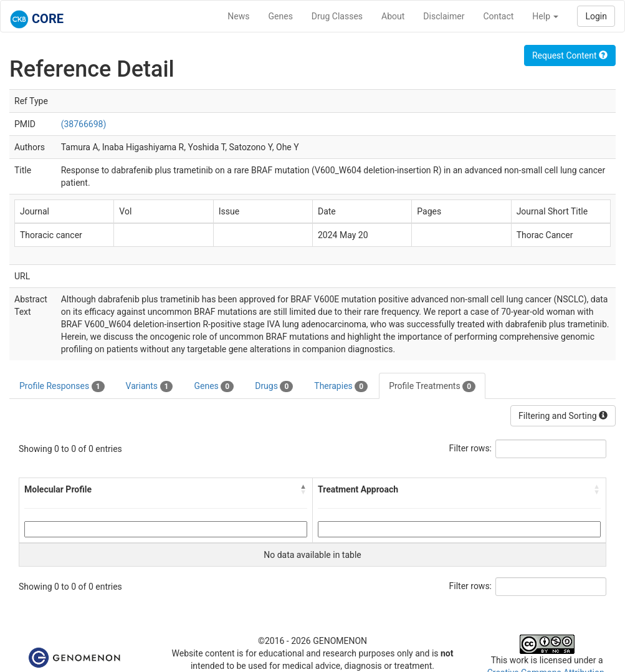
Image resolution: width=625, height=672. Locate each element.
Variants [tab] (150, 386)
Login (596, 16)
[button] (303, 489)
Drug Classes (337, 16)
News (238, 16)
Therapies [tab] (341, 386)
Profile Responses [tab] (62, 386)
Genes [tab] (214, 386)
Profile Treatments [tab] (432, 386)
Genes (281, 16)
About (393, 16)
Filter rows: (471, 448)
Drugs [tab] (274, 386)
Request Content (570, 55)
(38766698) (84, 124)
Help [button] (545, 16)
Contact (498, 16)
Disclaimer (444, 16)
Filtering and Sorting (563, 416)
